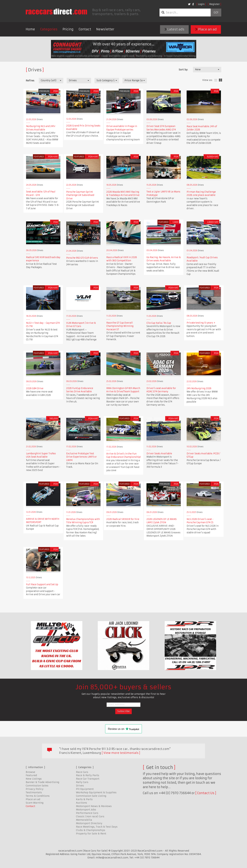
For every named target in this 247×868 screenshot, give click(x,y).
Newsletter (105, 29)
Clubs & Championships (91, 830)
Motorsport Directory (89, 823)
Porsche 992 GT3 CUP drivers (82, 258)
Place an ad (206, 29)
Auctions (81, 803)
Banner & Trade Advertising (42, 782)
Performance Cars (87, 813)
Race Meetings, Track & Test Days (97, 827)
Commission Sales (37, 786)
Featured (31, 775)
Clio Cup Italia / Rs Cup (159, 323)
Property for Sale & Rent (91, 834)
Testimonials (34, 792)
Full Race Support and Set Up (42, 584)
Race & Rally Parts (88, 775)
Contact (85, 29)
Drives (80, 786)
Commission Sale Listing (91, 796)
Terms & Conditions (38, 796)
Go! (216, 13)
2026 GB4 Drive (35, 388)
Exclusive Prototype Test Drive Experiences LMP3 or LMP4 (81, 457)
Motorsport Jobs (86, 810)
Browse (30, 772)
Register (214, 4)
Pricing (68, 29)
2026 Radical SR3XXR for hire (123, 519)
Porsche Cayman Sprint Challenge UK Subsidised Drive (80, 195)
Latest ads (174, 29)
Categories (49, 29)
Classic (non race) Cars (90, 816)
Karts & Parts (84, 799)
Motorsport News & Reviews (94, 806)
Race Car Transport (88, 779)
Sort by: (183, 70)
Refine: (30, 81)
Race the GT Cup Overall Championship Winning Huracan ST (120, 326)
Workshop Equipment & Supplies (96, 792)
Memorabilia (84, 820)
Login (201, 4)
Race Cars (82, 772)
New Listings (34, 779)
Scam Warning (35, 803)
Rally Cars (82, 782)
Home (30, 29)
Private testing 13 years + (201, 323)
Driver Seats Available (159, 454)
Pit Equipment (85, 789)
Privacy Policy (35, 789)
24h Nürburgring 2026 (199, 388)
